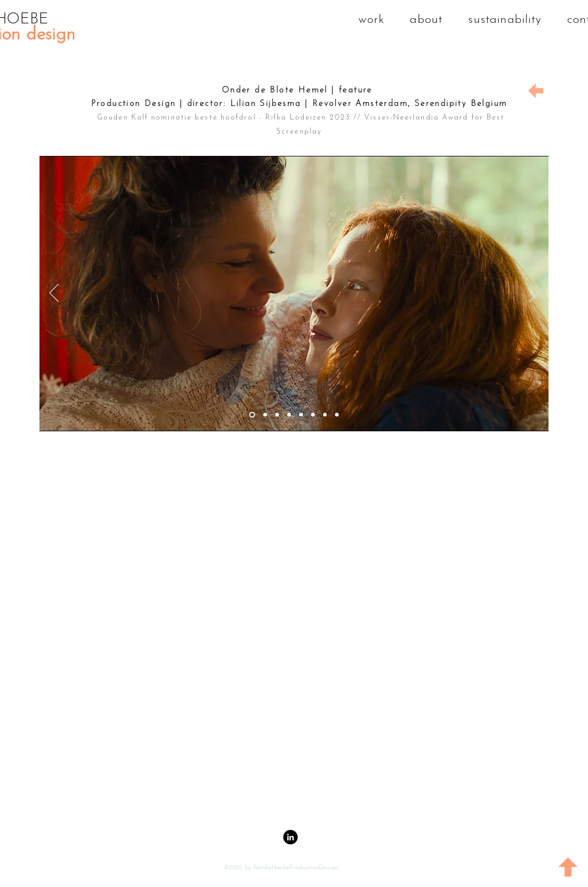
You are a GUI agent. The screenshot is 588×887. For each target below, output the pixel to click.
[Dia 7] (325, 415)
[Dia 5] (301, 415)
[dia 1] (265, 415)
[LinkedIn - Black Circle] (290, 837)
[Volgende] (534, 294)
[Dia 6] (313, 415)
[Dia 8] (337, 415)
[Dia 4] (289, 415)
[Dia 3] (277, 415)
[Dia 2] (252, 415)
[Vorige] (54, 294)
